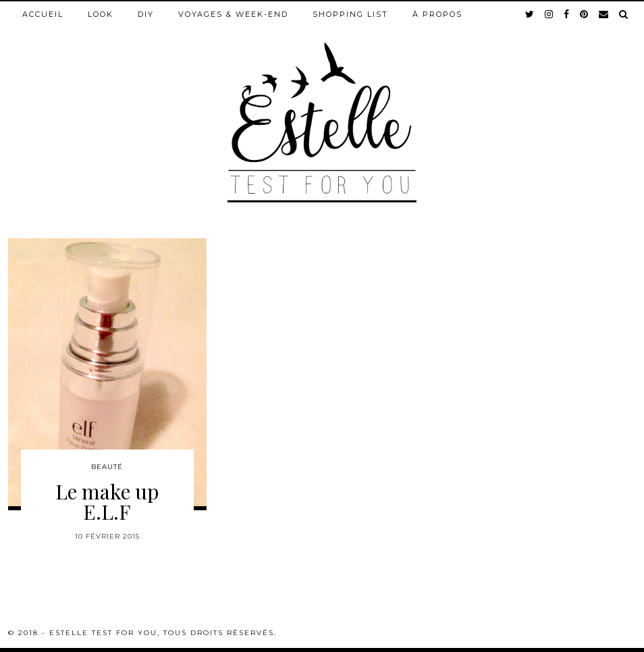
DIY (146, 14)
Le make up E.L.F (107, 501)
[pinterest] (585, 14)
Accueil (43, 14)
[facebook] (567, 14)
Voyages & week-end (233, 14)
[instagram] (549, 14)
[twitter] (530, 14)
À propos (437, 14)
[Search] (624, 14)
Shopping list (350, 14)
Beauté (107, 467)
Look (101, 14)
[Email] (604, 14)
